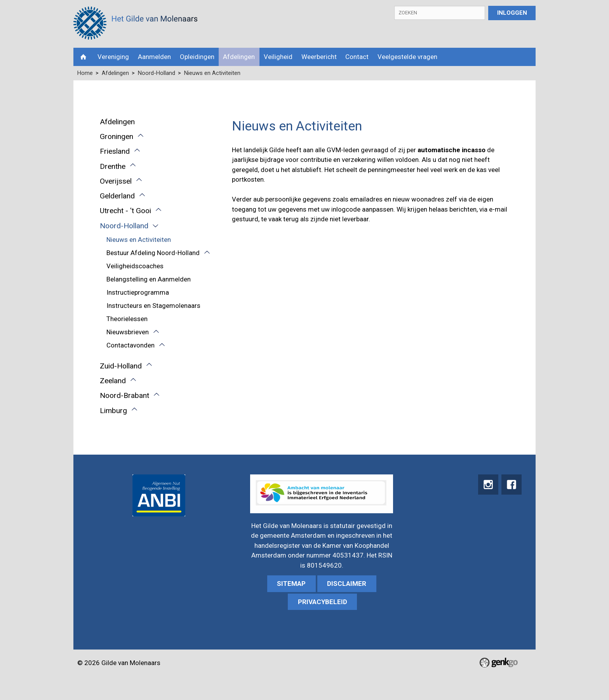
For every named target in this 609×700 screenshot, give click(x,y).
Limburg (113, 411)
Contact (357, 57)
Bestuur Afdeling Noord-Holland (153, 253)
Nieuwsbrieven (128, 332)
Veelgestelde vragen (407, 57)
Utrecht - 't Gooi (125, 211)
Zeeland (113, 381)
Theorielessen (127, 319)
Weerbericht (319, 57)
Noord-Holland (157, 73)
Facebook (511, 485)
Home (83, 57)
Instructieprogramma (138, 292)
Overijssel (116, 181)
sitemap (291, 584)
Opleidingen (197, 57)
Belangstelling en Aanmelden (149, 279)
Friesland (115, 151)
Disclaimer (347, 584)
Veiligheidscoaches (135, 266)
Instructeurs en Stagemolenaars (153, 306)
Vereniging (113, 57)
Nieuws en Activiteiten (212, 73)
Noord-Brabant (124, 395)
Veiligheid (278, 57)
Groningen (117, 136)
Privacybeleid (323, 602)
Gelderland (117, 196)
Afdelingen (239, 57)
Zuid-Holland (121, 366)
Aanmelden (154, 57)
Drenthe (113, 166)
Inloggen (512, 13)
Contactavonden (130, 345)
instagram (487, 485)
